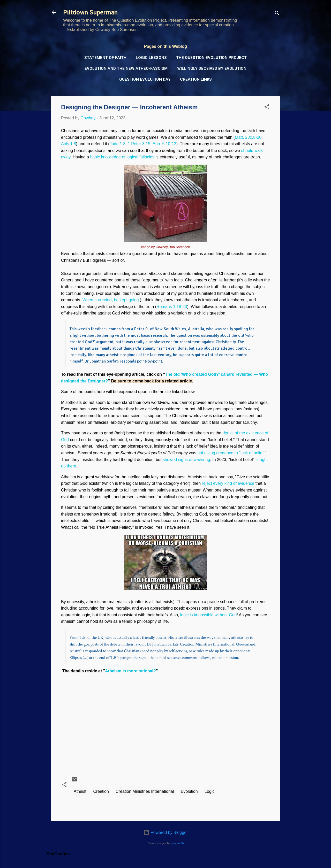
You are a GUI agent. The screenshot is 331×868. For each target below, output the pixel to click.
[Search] (277, 14)
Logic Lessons (151, 58)
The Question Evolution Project (211, 58)
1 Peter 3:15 (139, 144)
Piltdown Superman (90, 12)
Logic (209, 791)
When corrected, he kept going (111, 300)
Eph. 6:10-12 (164, 144)
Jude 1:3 (118, 144)
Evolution (189, 791)
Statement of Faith (105, 58)
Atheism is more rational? (130, 671)
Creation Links (196, 79)
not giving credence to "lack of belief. (231, 453)
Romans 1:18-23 (172, 307)
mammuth (177, 843)
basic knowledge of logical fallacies (122, 157)
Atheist (80, 791)
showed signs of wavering (186, 460)
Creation (101, 791)
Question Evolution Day (145, 79)
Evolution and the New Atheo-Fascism (126, 68)
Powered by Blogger (166, 832)
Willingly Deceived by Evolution (212, 68)
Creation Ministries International (145, 791)
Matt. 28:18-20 (248, 137)
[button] (267, 108)
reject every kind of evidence (228, 483)
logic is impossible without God (209, 615)
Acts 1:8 (69, 144)
